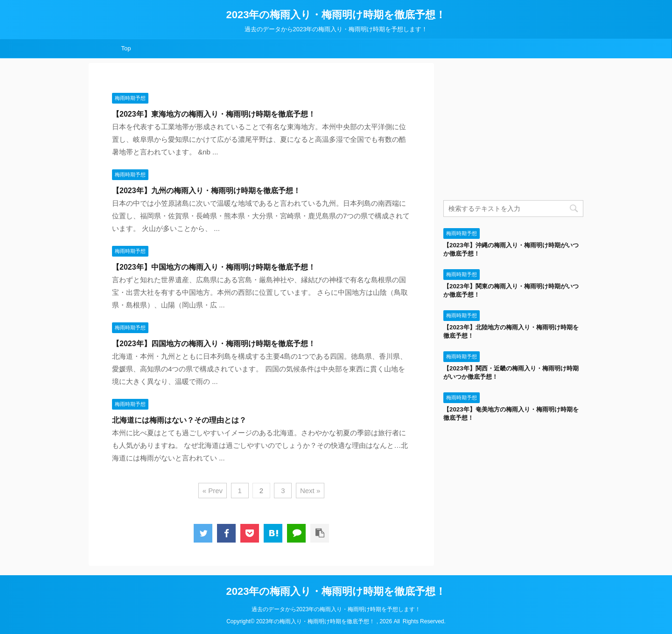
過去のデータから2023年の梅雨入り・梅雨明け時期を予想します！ (336, 609)
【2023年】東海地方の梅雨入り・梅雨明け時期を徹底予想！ (214, 114)
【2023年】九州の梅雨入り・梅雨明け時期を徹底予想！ (206, 191)
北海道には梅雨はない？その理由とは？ (179, 420)
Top (126, 48)
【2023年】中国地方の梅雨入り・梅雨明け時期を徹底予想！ (214, 267)
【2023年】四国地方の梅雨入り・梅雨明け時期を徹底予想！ (214, 344)
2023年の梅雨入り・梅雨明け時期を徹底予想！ (336, 15)
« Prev (213, 491)
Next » (310, 491)
